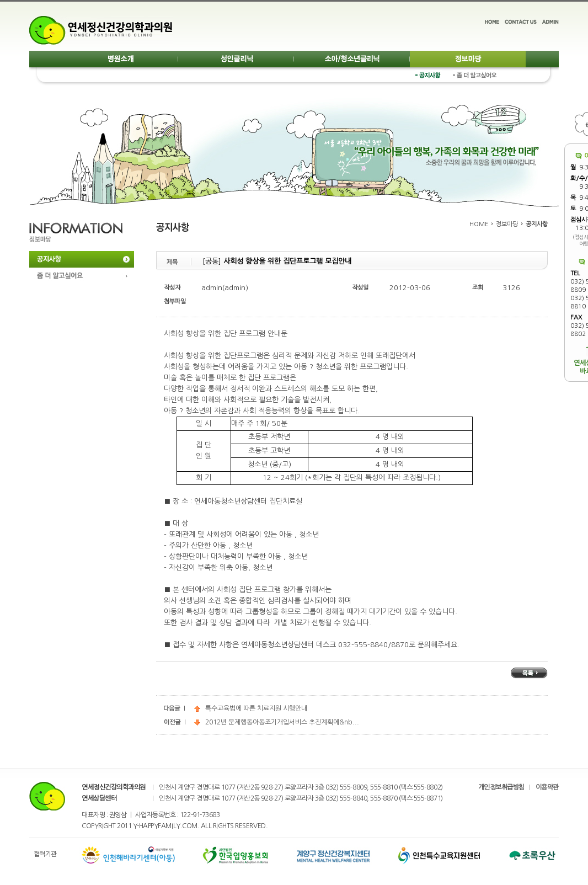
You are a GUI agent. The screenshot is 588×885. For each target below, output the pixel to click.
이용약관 (547, 787)
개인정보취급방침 (501, 787)
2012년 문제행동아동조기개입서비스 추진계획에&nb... (277, 722)
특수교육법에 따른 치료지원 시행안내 (251, 708)
